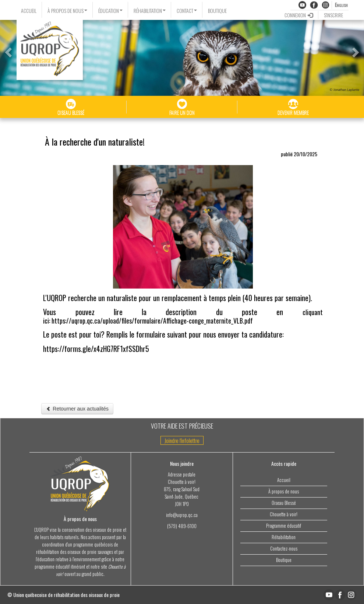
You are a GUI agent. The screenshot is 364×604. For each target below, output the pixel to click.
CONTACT (187, 11)
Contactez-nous (284, 549)
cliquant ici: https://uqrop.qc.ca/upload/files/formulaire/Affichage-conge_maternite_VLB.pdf (183, 316)
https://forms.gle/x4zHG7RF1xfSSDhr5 (96, 349)
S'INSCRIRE (333, 15)
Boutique (284, 560)
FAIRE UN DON (182, 107)
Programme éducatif (284, 526)
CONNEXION (299, 15)
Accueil (284, 480)
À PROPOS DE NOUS (67, 11)
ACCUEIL (29, 11)
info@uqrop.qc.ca (182, 515)
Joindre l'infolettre (182, 440)
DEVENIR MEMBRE (293, 107)
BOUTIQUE (217, 11)
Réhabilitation (284, 537)
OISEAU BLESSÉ (71, 107)
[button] (7, 50)
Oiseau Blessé (284, 503)
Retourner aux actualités (77, 409)
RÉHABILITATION (150, 11)
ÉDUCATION (110, 11)
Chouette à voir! (284, 514)
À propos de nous (284, 491)
